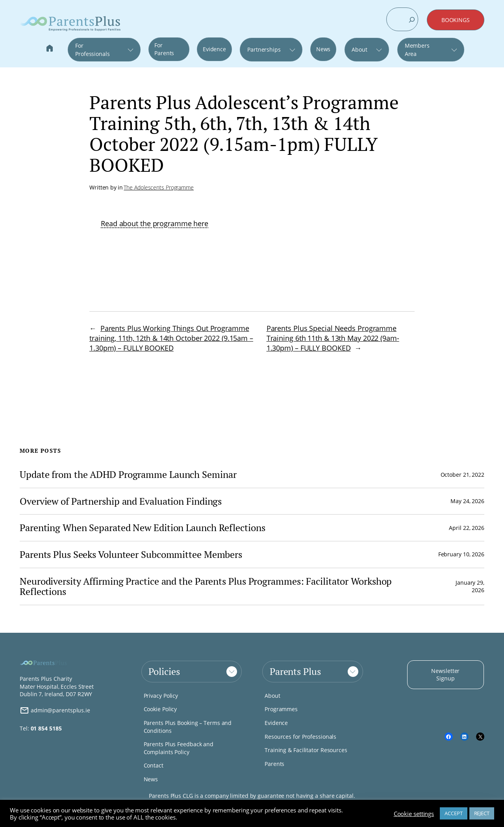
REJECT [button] (482, 813)
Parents (274, 764)
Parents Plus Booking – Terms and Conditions (188, 727)
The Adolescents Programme (159, 187)
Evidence (214, 49)
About (359, 49)
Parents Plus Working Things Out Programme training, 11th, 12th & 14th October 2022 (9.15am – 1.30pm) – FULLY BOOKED (171, 338)
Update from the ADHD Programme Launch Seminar (128, 475)
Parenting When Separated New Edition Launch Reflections (143, 528)
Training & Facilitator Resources (306, 750)
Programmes (281, 709)
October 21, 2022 (462, 475)
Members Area (417, 50)
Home (50, 49)
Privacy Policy (161, 696)
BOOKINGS (456, 20)
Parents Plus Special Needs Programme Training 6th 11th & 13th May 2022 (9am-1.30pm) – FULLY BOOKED (333, 338)
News (323, 49)
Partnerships (264, 49)
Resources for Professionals (300, 737)
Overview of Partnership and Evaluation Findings (122, 501)
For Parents (164, 49)
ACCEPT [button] (453, 813)
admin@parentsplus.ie (55, 710)
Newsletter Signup (445, 675)
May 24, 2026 (467, 501)
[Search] (412, 20)
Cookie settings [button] (414, 814)
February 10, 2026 (461, 554)
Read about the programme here (155, 223)
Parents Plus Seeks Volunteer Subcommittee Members (131, 555)
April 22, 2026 (467, 528)
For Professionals (93, 50)
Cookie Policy (160, 709)
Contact (154, 765)
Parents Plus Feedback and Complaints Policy (179, 748)
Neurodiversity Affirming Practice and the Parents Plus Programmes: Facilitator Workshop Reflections (206, 586)
